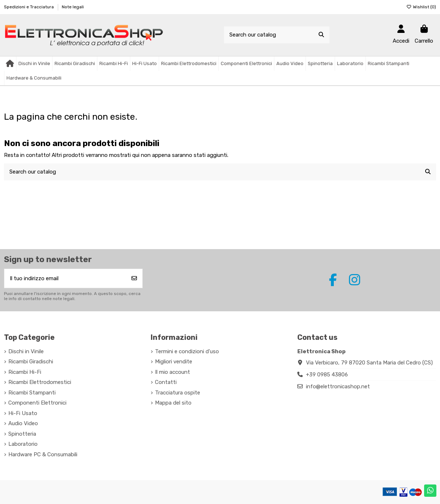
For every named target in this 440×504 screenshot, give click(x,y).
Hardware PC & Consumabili (43, 454)
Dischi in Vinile (26, 351)
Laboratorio (23, 444)
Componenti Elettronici (37, 403)
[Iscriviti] (134, 279)
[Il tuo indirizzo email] (65, 279)
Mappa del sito (173, 403)
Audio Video (23, 423)
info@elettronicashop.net (338, 386)
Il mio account (172, 372)
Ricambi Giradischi (31, 362)
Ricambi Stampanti (32, 393)
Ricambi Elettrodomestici (40, 382)
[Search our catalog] (321, 35)
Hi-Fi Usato (23, 413)
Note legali (73, 7)
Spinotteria (22, 434)
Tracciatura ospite (178, 393)
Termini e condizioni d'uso (187, 351)
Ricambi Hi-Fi (25, 372)
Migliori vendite (174, 362)
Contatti (166, 382)
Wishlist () (421, 7)
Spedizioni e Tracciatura (29, 7)
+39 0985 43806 (327, 375)
